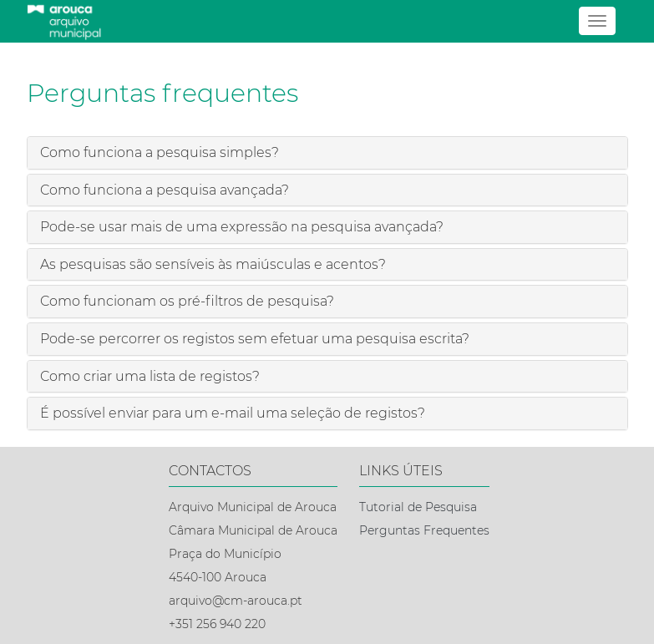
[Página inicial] (327, 21)
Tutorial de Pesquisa (418, 507)
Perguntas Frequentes (424, 530)
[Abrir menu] (597, 21)
